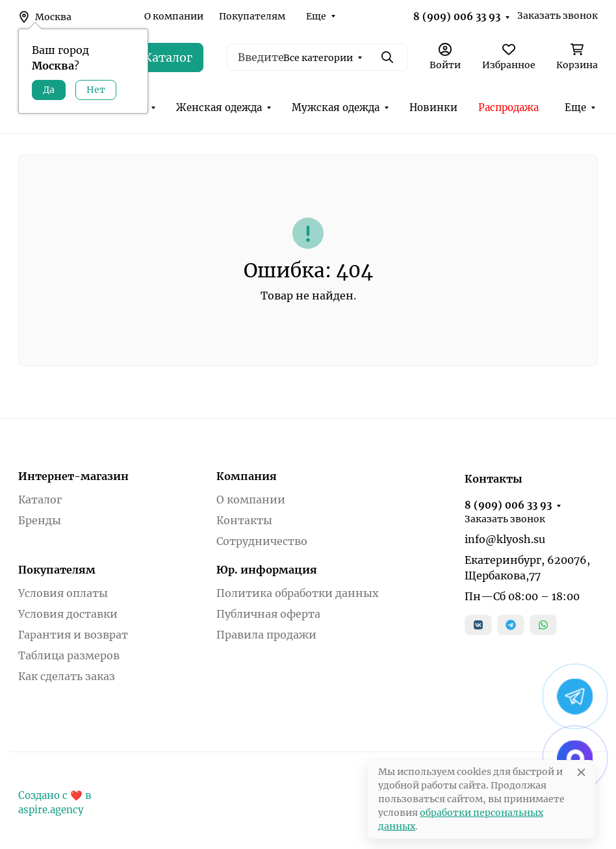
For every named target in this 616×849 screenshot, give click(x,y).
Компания (247, 476)
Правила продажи (266, 635)
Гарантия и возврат (73, 635)
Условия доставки (68, 614)
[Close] (581, 772)
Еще (316, 16)
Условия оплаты (63, 593)
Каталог (40, 500)
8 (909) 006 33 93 (457, 17)
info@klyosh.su (505, 539)
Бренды (40, 520)
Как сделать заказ (67, 676)
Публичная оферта (268, 614)
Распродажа (508, 108)
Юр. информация (267, 570)
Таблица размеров (69, 655)
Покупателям (252, 16)
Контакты (244, 520)
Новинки (433, 108)
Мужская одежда (336, 108)
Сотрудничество (262, 541)
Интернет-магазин (73, 476)
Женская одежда (219, 108)
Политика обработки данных (298, 593)
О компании (174, 16)
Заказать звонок (558, 16)
